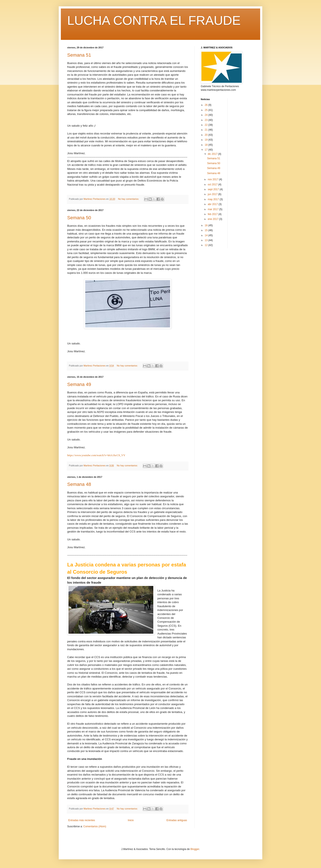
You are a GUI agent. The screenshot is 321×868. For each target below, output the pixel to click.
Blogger (195, 849)
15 (207, 230)
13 (207, 240)
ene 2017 (213, 219)
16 (207, 225)
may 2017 (214, 199)
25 (207, 110)
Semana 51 (79, 55)
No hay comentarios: (129, 199)
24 (207, 115)
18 (207, 145)
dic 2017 (213, 154)
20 (207, 135)
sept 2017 (214, 189)
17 (207, 150)
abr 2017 (213, 204)
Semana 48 (79, 484)
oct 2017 (213, 185)
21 (207, 130)
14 (207, 235)
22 (207, 125)
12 (207, 245)
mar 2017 (214, 209)
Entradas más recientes (82, 820)
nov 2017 (213, 179)
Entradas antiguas (177, 820)
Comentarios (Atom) (95, 826)
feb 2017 (213, 214)
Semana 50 (79, 218)
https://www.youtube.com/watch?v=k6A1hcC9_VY (96, 455)
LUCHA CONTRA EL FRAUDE (154, 20)
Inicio (131, 820)
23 (207, 120)
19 (207, 140)
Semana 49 (79, 384)
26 (207, 105)
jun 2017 (213, 194)
